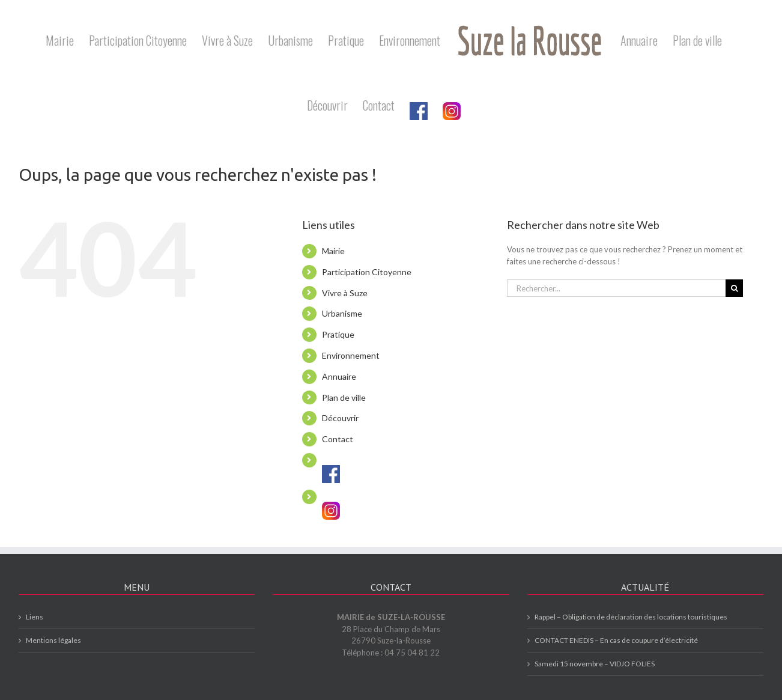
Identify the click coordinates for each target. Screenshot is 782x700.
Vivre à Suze (345, 293)
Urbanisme (342, 313)
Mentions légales (53, 640)
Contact (338, 439)
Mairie (333, 251)
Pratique (338, 334)
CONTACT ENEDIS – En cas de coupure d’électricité (616, 640)
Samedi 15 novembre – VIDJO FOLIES (595, 664)
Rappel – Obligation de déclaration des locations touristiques (631, 617)
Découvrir (340, 418)
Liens (35, 617)
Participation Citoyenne (367, 272)
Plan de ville (344, 397)
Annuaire (339, 376)
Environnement (351, 355)
